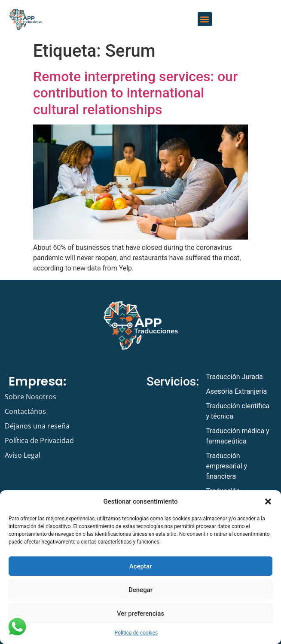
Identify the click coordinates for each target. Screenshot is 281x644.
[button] (268, 501)
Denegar (140, 590)
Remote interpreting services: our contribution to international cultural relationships (135, 93)
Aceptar (141, 566)
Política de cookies (136, 633)
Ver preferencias (140, 614)
